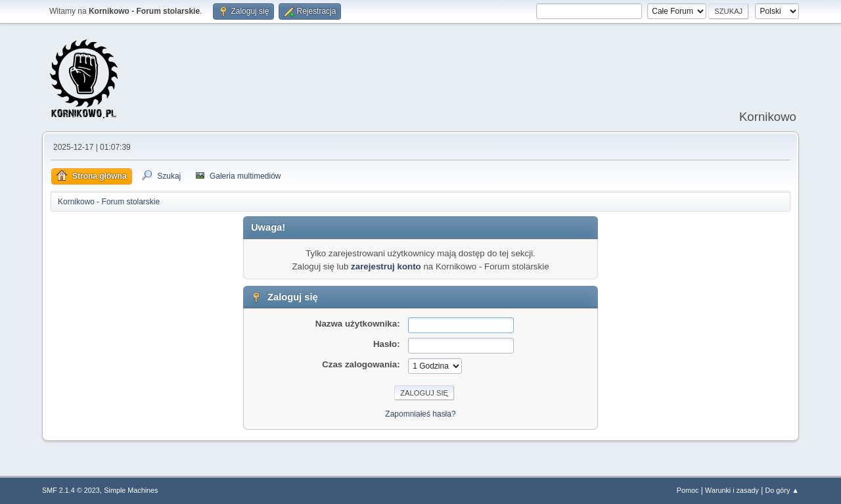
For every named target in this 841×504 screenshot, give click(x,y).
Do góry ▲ (782, 490)
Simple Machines (131, 490)
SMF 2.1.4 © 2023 (71, 490)
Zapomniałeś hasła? (420, 414)
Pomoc (688, 490)
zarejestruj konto (386, 266)
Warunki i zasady (732, 490)
